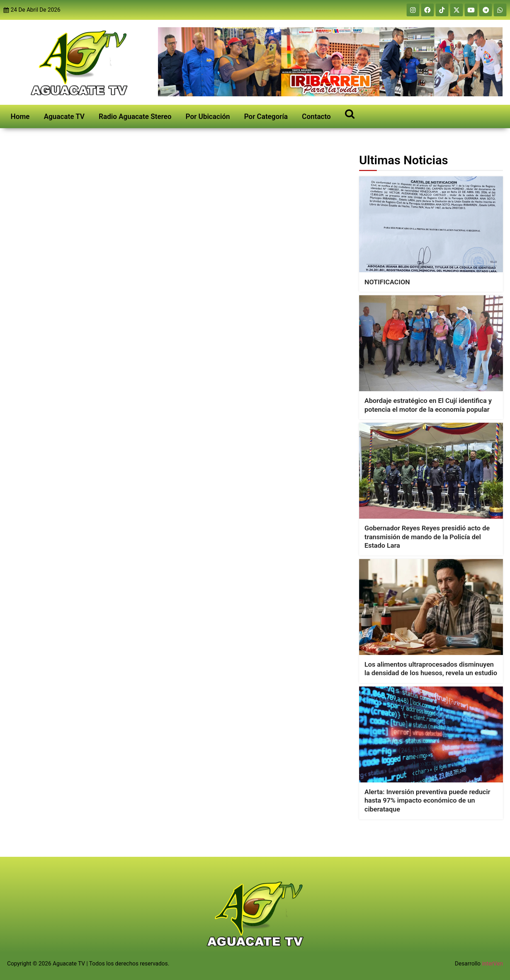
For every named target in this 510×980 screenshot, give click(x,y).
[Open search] (350, 113)
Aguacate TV (64, 116)
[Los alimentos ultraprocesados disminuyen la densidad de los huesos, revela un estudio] (431, 607)
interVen (492, 964)
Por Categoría (266, 116)
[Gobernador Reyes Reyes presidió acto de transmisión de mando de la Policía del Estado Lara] (431, 471)
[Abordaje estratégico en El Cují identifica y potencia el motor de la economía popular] (431, 343)
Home (20, 116)
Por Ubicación (208, 116)
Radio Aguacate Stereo (135, 116)
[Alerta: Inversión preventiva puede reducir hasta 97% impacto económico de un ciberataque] (431, 734)
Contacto (316, 116)
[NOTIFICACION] (431, 224)
